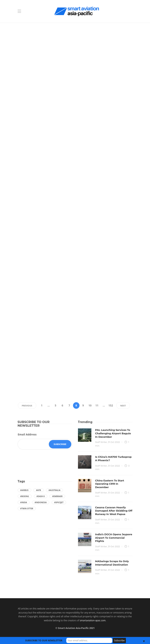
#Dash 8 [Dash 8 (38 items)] (41, 496)
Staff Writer (101, 442)
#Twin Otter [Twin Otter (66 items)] (27, 509)
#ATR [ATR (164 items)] (39, 490)
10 (90, 405)
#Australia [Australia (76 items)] (55, 490)
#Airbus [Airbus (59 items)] (24, 490)
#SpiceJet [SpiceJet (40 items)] (59, 502)
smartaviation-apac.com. (93, 620)
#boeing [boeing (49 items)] (25, 496)
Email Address (27, 434)
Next (123, 406)
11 (97, 405)
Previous (27, 406)
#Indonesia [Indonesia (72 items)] (41, 502)
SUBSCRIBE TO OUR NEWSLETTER (44, 640)
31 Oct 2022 (114, 442)
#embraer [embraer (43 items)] (57, 496)
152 (111, 405)
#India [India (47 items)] (24, 502)
